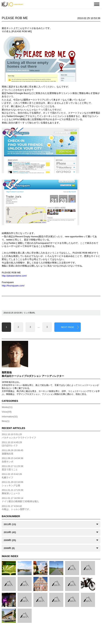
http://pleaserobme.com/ (14, 276)
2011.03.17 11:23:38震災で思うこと (12, 468)
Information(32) (10, 417)
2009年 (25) (10, 540)
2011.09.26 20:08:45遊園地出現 (12, 452)
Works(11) (7, 407)
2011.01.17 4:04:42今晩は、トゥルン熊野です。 (17, 508)
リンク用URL (29, 313)
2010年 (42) (10, 532)
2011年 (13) (10, 524)
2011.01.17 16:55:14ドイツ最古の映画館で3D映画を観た (20, 500)
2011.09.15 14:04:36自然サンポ (12, 460)
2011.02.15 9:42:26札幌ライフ (12, 476)
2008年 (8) (9, 548)
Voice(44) (7, 412)
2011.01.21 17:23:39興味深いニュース (12, 492)
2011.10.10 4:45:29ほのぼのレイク (12, 444)
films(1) (6, 421)
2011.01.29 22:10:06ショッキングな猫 (12, 484)
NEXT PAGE (68, 327)
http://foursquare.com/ (13, 286)
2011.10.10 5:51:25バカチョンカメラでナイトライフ (19, 436)
